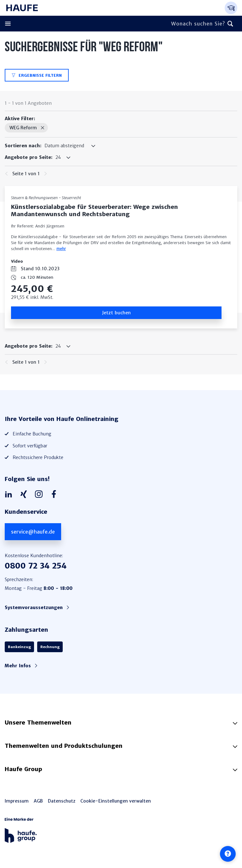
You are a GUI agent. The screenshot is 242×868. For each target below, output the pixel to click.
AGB (38, 801)
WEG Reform (23, 128)
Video (17, 261)
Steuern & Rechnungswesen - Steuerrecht (46, 198)
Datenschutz (62, 801)
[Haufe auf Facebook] (55, 495)
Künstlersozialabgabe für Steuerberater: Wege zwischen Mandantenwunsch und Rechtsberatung (95, 210)
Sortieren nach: (23, 146)
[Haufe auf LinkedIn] (10, 495)
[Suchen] (230, 24)
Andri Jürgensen (50, 226)
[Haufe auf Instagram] (40, 495)
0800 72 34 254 (36, 566)
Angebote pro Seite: (29, 157)
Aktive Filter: (20, 119)
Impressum (17, 801)
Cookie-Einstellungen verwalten (116, 801)
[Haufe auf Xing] (25, 495)
